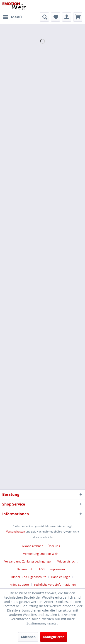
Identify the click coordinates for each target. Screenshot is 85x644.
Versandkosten (16, 532)
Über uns (54, 546)
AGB (42, 569)
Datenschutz (25, 569)
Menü (12, 16)
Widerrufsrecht (67, 561)
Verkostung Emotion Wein (41, 554)
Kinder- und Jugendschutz (29, 577)
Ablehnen (28, 637)
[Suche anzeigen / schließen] (44, 17)
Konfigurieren (54, 637)
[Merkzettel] (56, 17)
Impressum (57, 569)
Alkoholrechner (32, 546)
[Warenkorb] (78, 17)
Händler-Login (61, 577)
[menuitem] (12, 17)
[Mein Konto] (67, 17)
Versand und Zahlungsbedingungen (28, 561)
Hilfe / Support (19, 585)
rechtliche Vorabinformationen (55, 585)
